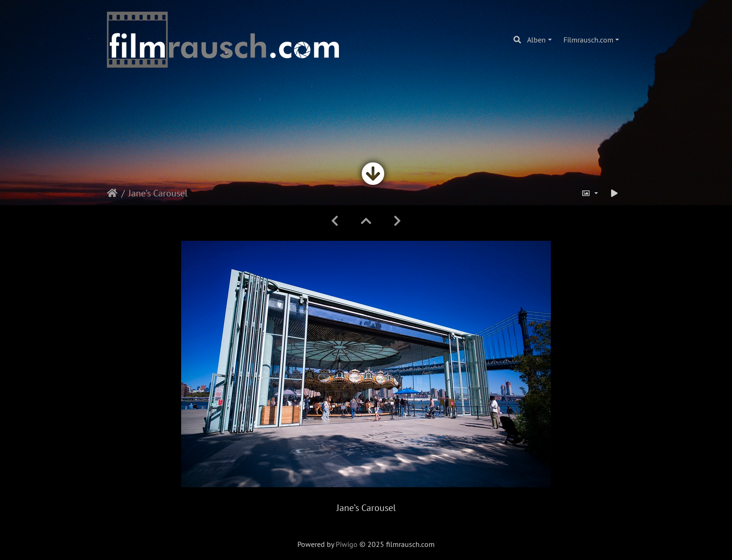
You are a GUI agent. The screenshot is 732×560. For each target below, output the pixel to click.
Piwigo (347, 544)
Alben (536, 40)
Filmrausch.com (588, 40)
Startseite (112, 193)
